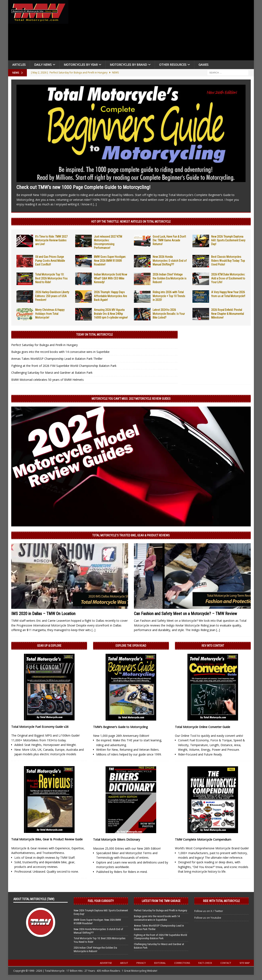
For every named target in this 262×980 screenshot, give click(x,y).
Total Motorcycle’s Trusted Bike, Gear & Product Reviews (131, 535)
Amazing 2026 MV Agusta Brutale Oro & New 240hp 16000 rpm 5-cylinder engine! (111, 314)
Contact (226, 963)
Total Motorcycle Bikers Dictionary (117, 839)
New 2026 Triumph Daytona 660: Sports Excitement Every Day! (228, 240)
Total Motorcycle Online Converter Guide (203, 727)
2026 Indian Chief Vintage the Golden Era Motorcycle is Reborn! (170, 278)
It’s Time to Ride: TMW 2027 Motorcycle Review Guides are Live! (51, 240)
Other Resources (173, 65)
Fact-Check (205, 963)
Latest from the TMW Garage (161, 901)
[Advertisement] (163, 31)
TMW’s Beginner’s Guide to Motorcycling (120, 727)
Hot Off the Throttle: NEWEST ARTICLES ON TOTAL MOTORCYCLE (131, 222)
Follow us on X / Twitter (209, 911)
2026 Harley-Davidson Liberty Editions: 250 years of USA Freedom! (52, 296)
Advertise (106, 963)
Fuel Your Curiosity (101, 901)
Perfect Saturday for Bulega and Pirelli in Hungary (44, 345)
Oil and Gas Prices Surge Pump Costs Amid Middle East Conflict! (50, 261)
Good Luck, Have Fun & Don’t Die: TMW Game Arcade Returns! (169, 240)
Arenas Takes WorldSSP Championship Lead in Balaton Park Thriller (57, 359)
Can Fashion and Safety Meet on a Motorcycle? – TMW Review (185, 614)
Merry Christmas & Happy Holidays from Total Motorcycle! (50, 314)
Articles (19, 65)
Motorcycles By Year (81, 65)
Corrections (182, 963)
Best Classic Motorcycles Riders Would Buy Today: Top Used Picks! (228, 261)
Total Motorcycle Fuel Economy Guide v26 (40, 727)
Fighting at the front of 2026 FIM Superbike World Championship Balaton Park (64, 366)
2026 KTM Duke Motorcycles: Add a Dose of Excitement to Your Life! (228, 278)
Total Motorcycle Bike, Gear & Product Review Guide (47, 839)
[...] (95, 204)
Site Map (245, 963)
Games (203, 65)
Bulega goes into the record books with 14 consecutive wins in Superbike (60, 352)
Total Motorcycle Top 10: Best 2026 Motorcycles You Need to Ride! (51, 278)
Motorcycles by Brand (128, 65)
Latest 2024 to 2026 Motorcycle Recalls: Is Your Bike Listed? (169, 314)
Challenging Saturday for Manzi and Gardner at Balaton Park (52, 373)
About (124, 963)
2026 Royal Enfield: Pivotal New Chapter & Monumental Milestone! (228, 314)
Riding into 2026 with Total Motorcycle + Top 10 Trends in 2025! (169, 296)
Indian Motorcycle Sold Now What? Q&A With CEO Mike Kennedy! (110, 278)
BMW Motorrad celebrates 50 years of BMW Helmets (47, 380)
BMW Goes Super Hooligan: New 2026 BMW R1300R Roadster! (110, 261)
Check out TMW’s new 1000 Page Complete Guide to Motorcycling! (83, 187)
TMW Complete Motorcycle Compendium (203, 839)
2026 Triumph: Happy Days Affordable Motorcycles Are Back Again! (110, 296)
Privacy (141, 963)
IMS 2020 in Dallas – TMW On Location (43, 614)
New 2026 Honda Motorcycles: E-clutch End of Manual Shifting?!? (170, 261)
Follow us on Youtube (208, 918)
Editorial (160, 963)
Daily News (43, 65)
